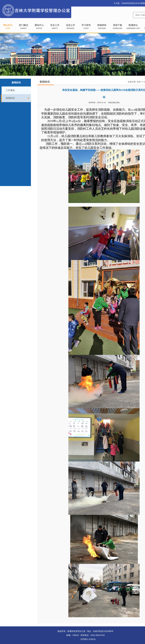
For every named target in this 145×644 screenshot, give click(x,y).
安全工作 (55, 27)
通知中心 (39, 27)
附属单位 (133, 27)
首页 (139, 82)
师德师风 (102, 27)
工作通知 (10, 90)
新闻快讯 (10, 98)
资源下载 (118, 27)
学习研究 (86, 27)
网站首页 (8, 27)
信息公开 (71, 27)
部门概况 (24, 27)
